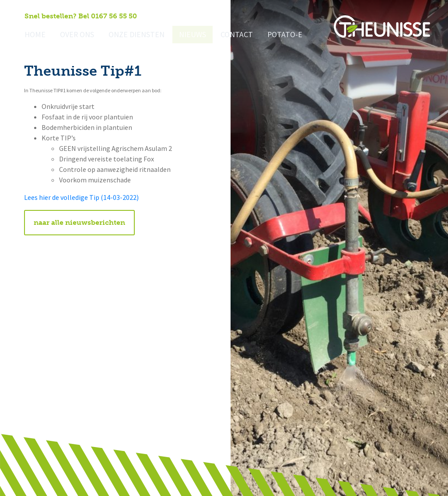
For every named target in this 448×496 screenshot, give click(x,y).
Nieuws (181, 35)
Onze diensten (129, 35)
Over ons (73, 35)
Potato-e (268, 35)
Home (34, 35)
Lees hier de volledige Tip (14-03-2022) (81, 197)
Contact (222, 35)
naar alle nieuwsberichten (79, 222)
